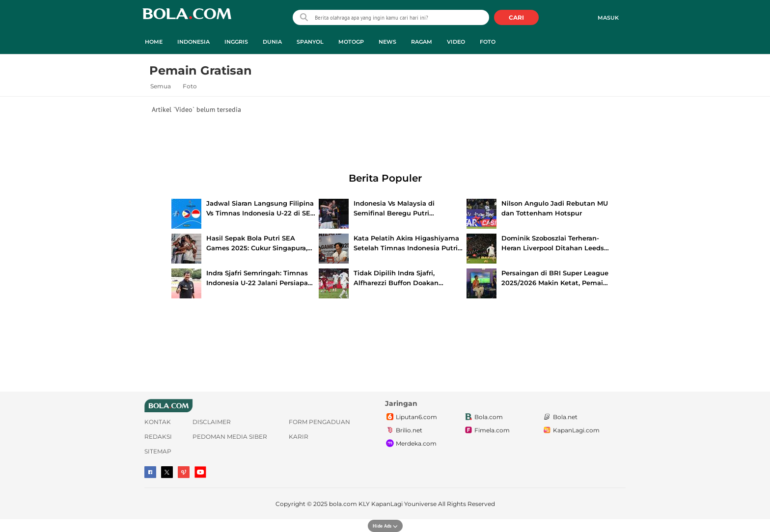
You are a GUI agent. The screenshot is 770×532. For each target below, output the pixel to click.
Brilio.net (404, 430)
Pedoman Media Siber (230, 437)
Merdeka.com (411, 444)
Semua (161, 86)
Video (456, 42)
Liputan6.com (411, 417)
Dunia (272, 42)
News (387, 42)
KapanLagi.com (571, 430)
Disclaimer (212, 422)
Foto (488, 42)
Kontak (158, 422)
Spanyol (310, 42)
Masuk (608, 18)
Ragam (422, 42)
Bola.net (560, 417)
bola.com (343, 504)
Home (154, 42)
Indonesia (193, 42)
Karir (299, 437)
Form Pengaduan (319, 422)
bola (187, 18)
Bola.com (483, 417)
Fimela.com (487, 430)
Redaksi (158, 437)
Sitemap (158, 451)
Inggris (236, 42)
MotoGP (351, 42)
